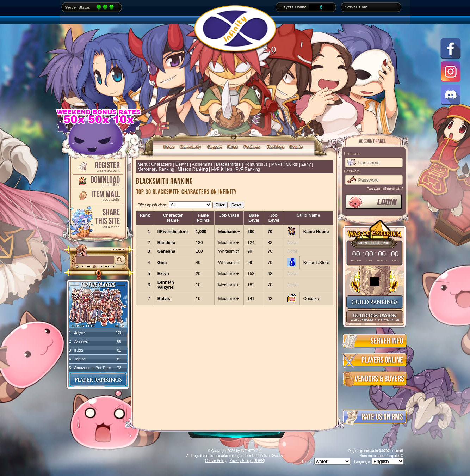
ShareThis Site (97, 218)
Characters (162, 164)
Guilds (292, 164)
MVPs (277, 164)
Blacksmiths (228, 164)
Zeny (306, 164)
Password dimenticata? (385, 189)
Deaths (182, 164)
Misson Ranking (193, 169)
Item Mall (97, 195)
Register (97, 166)
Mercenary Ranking (156, 169)
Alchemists (202, 164)
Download (97, 181)
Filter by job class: (153, 205)
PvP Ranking (248, 169)
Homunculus (256, 164)
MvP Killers (222, 169)
